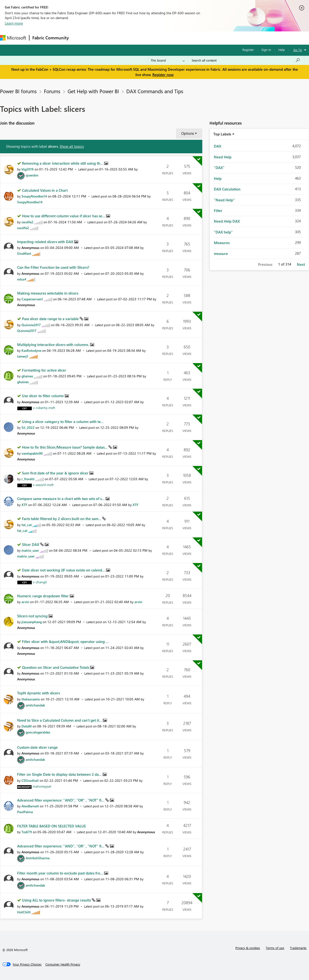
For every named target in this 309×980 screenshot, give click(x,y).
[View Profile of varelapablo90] (32, 453)
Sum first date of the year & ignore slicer (56, 473)
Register (248, 50)
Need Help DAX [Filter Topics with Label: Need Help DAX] (227, 221)
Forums (80, 38)
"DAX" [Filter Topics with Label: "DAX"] (219, 168)
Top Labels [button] (222, 134)
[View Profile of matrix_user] (30, 550)
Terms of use (275, 948)
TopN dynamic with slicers (39, 693)
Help (282, 50)
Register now (163, 75)
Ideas (121, 38)
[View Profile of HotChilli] (24, 912)
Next (301, 264)
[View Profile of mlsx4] (22, 279)
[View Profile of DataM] (27, 726)
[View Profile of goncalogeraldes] (38, 732)
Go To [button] (298, 50)
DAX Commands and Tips (155, 91)
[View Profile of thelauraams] (31, 699)
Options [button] (188, 133)
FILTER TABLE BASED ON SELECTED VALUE (52, 826)
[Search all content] (246, 60)
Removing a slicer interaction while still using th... (63, 163)
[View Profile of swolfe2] (27, 222)
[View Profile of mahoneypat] (42, 786)
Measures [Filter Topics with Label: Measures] (222, 243)
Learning (183, 38)
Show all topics (72, 146)
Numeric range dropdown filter (43, 596)
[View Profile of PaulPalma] (25, 812)
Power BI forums (18, 91)
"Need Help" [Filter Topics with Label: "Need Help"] (224, 200)
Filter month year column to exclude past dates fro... (61, 873)
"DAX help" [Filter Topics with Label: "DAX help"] (223, 232)
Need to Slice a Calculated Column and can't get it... (60, 720)
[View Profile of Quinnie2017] (31, 325)
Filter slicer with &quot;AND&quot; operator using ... (65, 642)
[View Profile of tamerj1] (23, 356)
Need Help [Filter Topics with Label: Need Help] (223, 157)
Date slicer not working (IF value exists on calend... (64, 570)
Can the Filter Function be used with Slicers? (53, 267)
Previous (265, 264)
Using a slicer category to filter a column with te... (63, 422)
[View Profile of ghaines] (27, 376)
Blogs (164, 38)
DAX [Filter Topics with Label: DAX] (218, 146)
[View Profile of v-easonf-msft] (43, 485)
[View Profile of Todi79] (27, 832)
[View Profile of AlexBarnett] (30, 806)
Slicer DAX (31, 544)
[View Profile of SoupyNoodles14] (34, 196)
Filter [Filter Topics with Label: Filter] (218, 211)
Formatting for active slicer (44, 370)
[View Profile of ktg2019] (28, 169)
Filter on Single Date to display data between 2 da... (60, 774)
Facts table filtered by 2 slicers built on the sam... (62, 519)
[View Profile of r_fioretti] (28, 479)
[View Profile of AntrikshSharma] (38, 858)
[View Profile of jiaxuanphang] (32, 622)
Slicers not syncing (33, 616)
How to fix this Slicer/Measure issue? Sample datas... (65, 447)
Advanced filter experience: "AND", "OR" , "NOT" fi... (61, 800)
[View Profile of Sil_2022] (28, 427)
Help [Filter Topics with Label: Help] (218, 178)
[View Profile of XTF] (24, 505)
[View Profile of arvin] (25, 602)
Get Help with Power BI (93, 91)
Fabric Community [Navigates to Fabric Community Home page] (51, 38)
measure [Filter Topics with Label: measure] (221, 254)
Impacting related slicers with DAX (46, 242)
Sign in (266, 50)
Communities (142, 38)
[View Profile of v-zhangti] (40, 582)
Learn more (14, 23)
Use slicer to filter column (43, 396)
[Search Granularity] (168, 60)
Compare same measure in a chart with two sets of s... (61, 499)
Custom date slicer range (37, 747)
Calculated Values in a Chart (45, 190)
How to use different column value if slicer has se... (64, 216)
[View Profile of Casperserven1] (32, 299)
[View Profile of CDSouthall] (30, 780)
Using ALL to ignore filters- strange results (57, 900)
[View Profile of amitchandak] (35, 705)
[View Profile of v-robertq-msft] (44, 408)
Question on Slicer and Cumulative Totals (56, 667)
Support (203, 38)
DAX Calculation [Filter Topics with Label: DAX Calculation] (227, 189)
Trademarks (298, 948)
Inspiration (101, 38)
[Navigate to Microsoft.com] (13, 38)
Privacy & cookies (248, 948)
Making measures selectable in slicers (48, 293)
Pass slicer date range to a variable (51, 319)
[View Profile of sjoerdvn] (32, 175)
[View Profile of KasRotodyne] (31, 350)
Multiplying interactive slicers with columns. (54, 345)
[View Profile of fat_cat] (27, 525)
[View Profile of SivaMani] (24, 253)
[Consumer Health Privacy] (63, 964)
